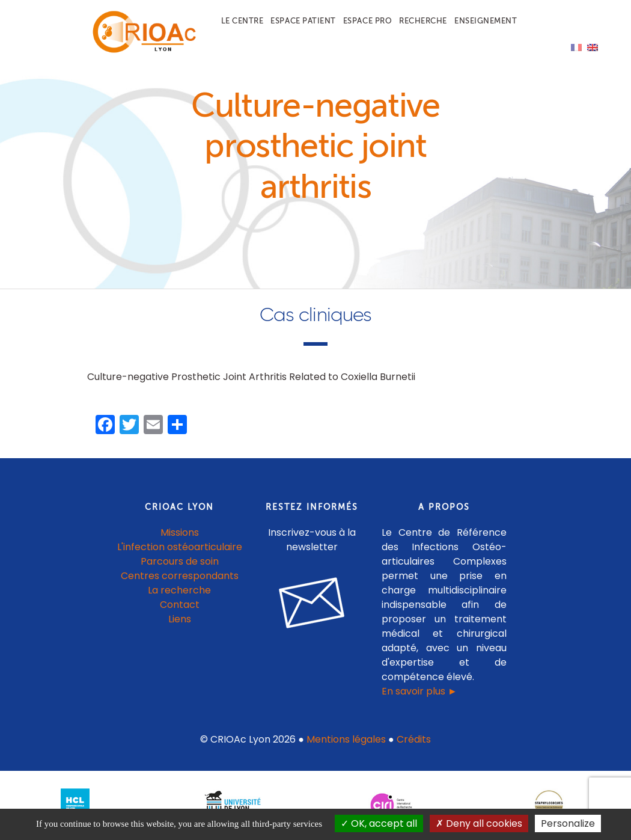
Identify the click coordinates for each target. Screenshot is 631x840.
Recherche (423, 21)
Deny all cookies (479, 823)
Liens (180, 619)
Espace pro (367, 21)
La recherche (179, 590)
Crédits (414, 739)
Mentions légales (346, 739)
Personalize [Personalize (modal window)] (568, 823)
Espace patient (303, 21)
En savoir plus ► (419, 691)
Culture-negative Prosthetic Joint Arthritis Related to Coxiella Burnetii (251, 377)
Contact (180, 605)
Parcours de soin (180, 561)
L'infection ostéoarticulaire (180, 547)
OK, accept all (379, 823)
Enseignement (486, 21)
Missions (180, 532)
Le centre (242, 21)
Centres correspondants (180, 576)
